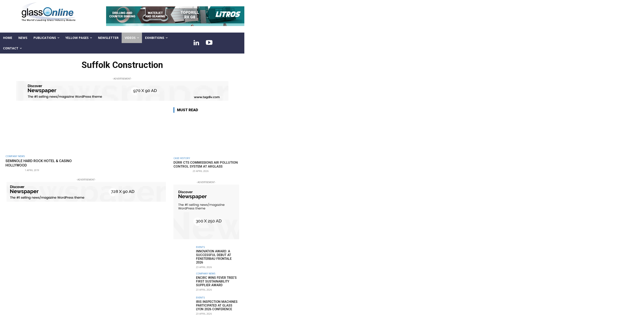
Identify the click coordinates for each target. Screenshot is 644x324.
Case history (182, 158)
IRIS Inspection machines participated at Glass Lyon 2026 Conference (217, 303)
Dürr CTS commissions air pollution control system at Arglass (206, 165)
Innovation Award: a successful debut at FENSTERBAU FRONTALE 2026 (217, 255)
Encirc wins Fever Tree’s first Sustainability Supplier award (216, 279)
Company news (15, 156)
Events (200, 247)
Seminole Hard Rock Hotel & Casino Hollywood (40, 163)
